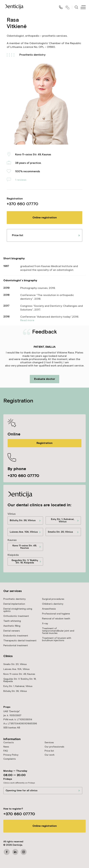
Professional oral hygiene (56, 614)
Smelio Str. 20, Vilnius (60, 532)
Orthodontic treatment (16, 616)
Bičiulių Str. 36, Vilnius (23, 520)
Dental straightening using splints (18, 610)
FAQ (6, 751)
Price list (18, 235)
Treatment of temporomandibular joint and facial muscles (58, 631)
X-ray (45, 624)
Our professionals (54, 747)
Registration (44, 443)
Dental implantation (14, 604)
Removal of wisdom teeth (56, 619)
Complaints (10, 759)
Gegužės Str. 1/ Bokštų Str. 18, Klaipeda (25, 562)
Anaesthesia (49, 609)
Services (49, 743)
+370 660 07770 (22, 204)
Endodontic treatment (16, 636)
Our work (50, 755)
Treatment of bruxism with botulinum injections (57, 639)
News (6, 747)
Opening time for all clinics (21, 791)
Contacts (9, 743)
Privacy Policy (11, 755)
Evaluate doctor (45, 379)
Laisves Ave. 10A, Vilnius (24, 532)
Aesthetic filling (12, 626)
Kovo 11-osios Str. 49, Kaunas (25, 547)
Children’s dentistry (53, 604)
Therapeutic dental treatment (20, 641)
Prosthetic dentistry (32, 55)
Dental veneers (12, 631)
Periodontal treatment (16, 646)
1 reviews (21, 180)
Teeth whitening (12, 621)
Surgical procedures (53, 599)
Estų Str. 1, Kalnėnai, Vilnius (63, 520)
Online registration (45, 218)
